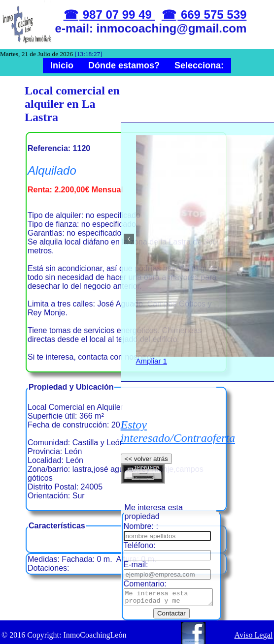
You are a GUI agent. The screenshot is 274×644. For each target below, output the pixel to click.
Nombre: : (141, 517)
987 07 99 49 (117, 15)
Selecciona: (199, 65)
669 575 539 (212, 15)
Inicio (62, 65)
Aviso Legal (254, 629)
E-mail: (136, 556)
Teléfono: (140, 537)
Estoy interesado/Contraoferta (178, 431)
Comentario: (145, 575)
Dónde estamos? (124, 65)
